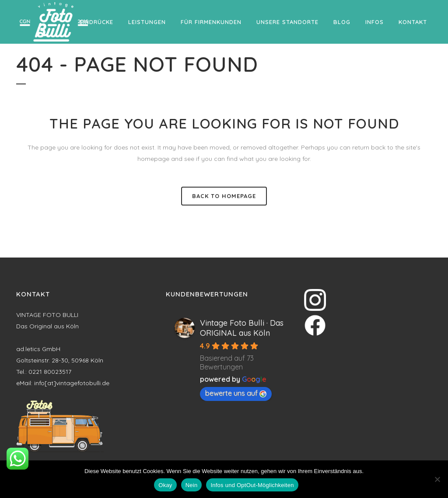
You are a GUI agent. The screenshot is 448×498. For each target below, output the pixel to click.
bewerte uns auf (236, 393)
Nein (192, 485)
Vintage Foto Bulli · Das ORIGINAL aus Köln (242, 328)
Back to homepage (224, 196)
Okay (165, 485)
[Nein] (437, 479)
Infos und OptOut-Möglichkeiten (252, 485)
